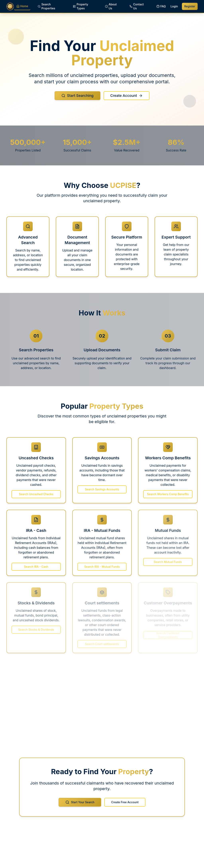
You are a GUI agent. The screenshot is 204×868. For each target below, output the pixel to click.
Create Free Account (125, 805)
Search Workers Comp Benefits (168, 498)
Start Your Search (80, 805)
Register (190, 6)
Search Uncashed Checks (36, 497)
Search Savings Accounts (102, 489)
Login (174, 6)
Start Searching (77, 98)
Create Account (127, 98)
